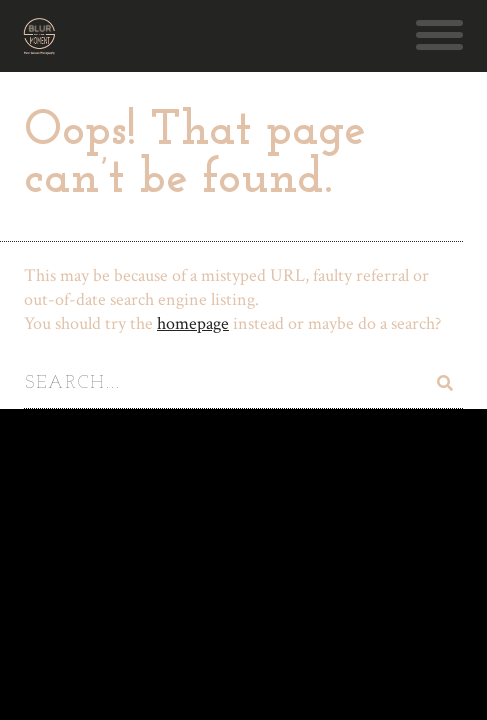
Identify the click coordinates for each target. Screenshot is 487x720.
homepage (193, 323)
